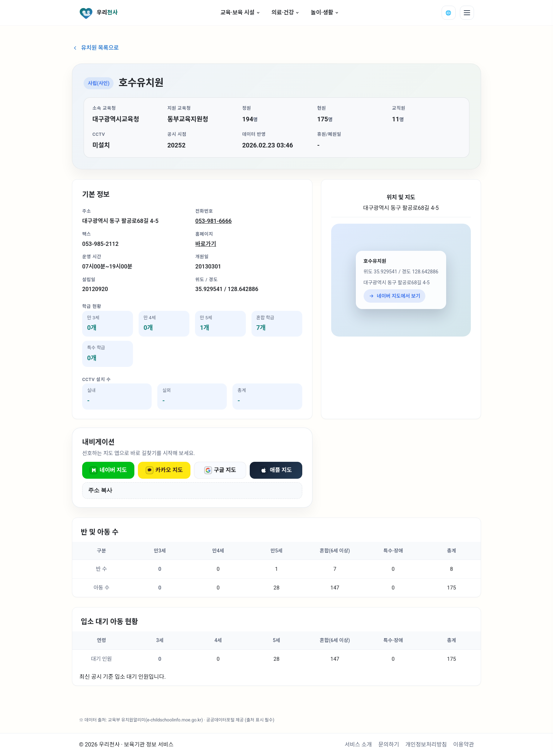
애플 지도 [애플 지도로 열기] (276, 470)
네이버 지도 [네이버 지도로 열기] (108, 470)
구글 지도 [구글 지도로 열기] (220, 470)
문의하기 (389, 745)
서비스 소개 (358, 745)
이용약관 (464, 745)
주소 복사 (100, 490)
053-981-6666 (214, 221)
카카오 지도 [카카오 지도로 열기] (164, 470)
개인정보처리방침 (426, 745)
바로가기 (206, 244)
